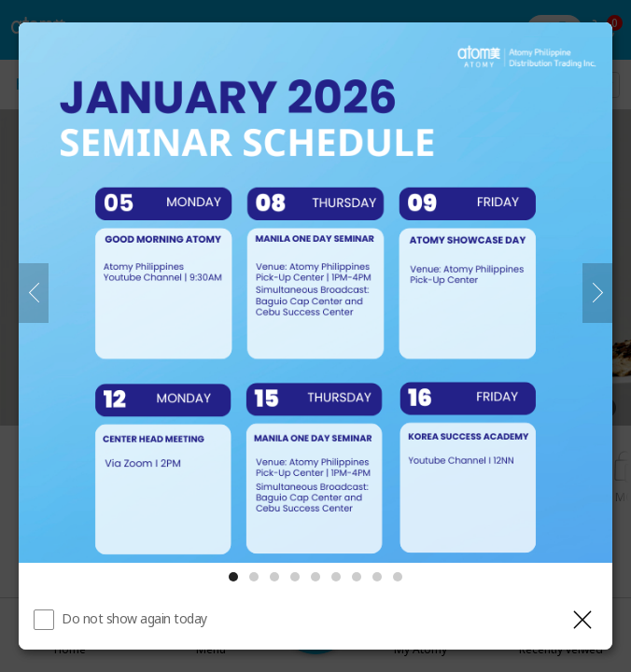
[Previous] (34, 293)
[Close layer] (582, 620)
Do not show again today (134, 618)
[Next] (597, 293)
